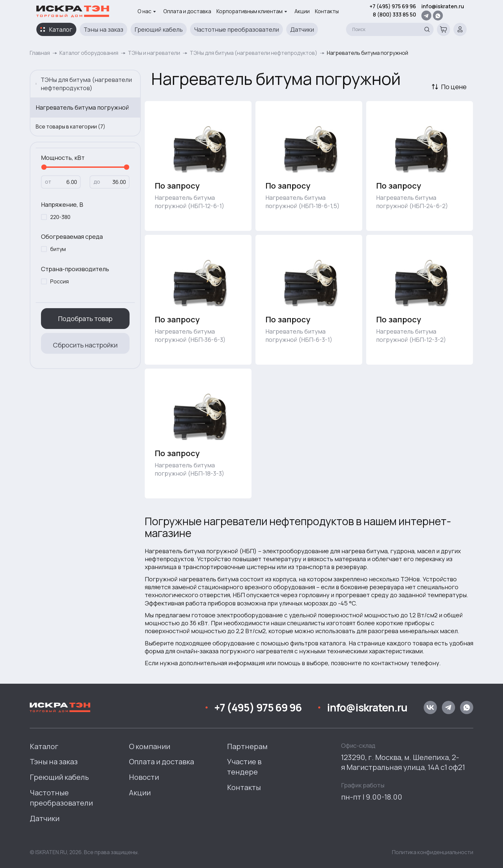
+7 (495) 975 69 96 (393, 6)
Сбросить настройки (85, 345)
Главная (40, 53)
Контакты (327, 11)
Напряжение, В (62, 204)
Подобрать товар (85, 319)
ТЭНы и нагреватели (154, 53)
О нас (147, 11)
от (48, 182)
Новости (144, 777)
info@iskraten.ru (443, 6)
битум (58, 249)
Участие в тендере (244, 767)
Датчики (302, 29)
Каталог (61, 29)
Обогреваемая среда (72, 236)
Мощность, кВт (63, 158)
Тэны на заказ (103, 29)
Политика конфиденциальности (433, 852)
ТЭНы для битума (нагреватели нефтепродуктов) (253, 53)
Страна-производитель (75, 269)
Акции (302, 11)
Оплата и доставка (187, 11)
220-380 (60, 217)
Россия (59, 281)
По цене (454, 87)
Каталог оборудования (89, 53)
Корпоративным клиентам (252, 11)
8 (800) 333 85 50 (394, 15)
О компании (150, 746)
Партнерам (247, 746)
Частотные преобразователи (236, 29)
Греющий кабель (159, 29)
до (97, 182)
